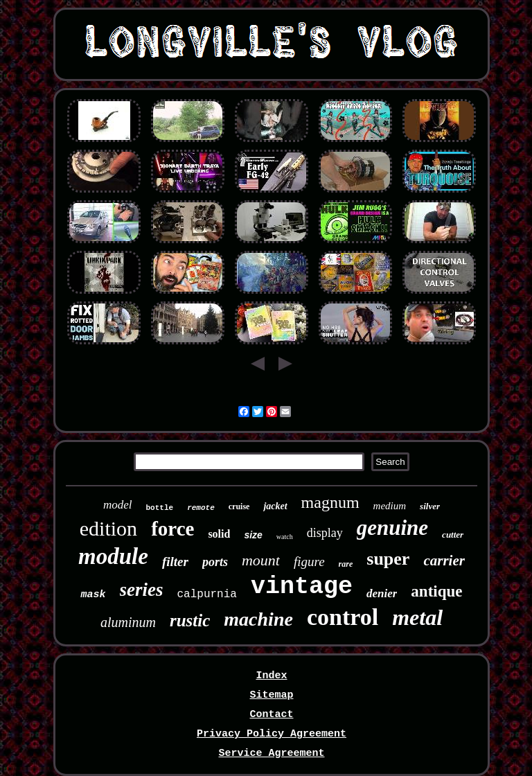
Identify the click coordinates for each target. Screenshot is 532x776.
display (325, 533)
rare (346, 564)
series (142, 590)
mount (261, 560)
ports (215, 562)
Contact (271, 715)
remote (201, 508)
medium (390, 506)
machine (258, 619)
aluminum (128, 622)
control (343, 617)
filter (175, 562)
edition (108, 528)
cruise (239, 506)
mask (93, 595)
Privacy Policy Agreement (272, 734)
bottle (160, 508)
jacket (275, 506)
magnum (330, 502)
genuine (392, 528)
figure (309, 562)
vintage (302, 587)
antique (436, 591)
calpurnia (207, 594)
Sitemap (271, 695)
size (253, 535)
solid (219, 534)
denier (382, 593)
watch (285, 537)
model (118, 505)
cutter (453, 535)
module (113, 556)
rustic (190, 620)
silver (430, 506)
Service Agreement (271, 753)
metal (417, 617)
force (172, 529)
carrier (444, 561)
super (388, 559)
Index (271, 676)
